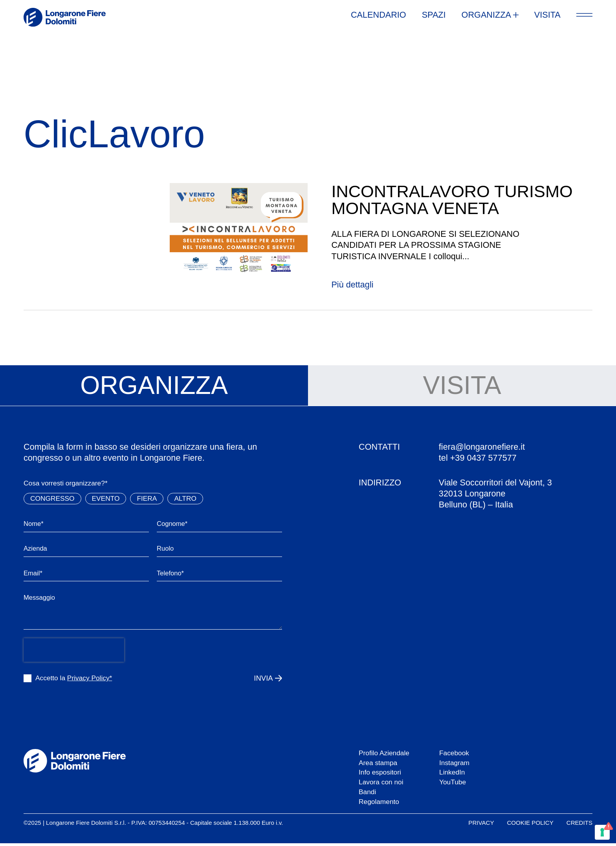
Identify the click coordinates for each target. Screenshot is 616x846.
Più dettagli (352, 285)
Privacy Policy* (90, 681)
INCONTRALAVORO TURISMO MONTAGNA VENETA (452, 200)
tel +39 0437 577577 (478, 458)
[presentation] (74, 652)
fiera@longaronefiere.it (482, 447)
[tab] (154, 386)
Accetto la (74, 681)
